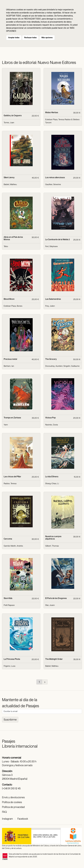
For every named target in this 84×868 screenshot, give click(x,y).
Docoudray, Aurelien (54, 366)
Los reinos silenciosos (55, 177)
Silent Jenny (9, 177)
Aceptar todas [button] (14, 38)
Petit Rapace (9, 605)
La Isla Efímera (52, 477)
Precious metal (10, 359)
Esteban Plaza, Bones (13, 306)
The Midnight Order (54, 659)
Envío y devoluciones (13, 797)
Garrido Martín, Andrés (13, 546)
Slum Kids (8, 598)
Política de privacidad (13, 807)
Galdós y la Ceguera (13, 115)
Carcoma (8, 539)
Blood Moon (9, 299)
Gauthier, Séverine (53, 184)
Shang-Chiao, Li (52, 483)
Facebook (23, 819)
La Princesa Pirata (12, 659)
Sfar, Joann (50, 605)
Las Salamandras (53, 299)
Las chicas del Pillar (12, 477)
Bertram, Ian (9, 366)
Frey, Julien (50, 306)
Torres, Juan (9, 122)
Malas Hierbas (52, 112)
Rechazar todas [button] (30, 38)
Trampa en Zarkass (12, 418)
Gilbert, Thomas (52, 546)
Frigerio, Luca (9, 666)
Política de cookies (12, 802)
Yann (6, 425)
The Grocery (51, 359)
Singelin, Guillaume (71, 366)
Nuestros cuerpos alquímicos (53, 538)
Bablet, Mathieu (10, 184)
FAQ (4, 812)
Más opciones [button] (47, 38)
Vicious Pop (50, 418)
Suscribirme (10, 720)
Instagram (7, 819)
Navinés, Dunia (52, 425)
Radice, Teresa (10, 483)
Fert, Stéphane (51, 246)
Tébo (6, 246)
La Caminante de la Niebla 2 (58, 239)
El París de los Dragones (56, 598)
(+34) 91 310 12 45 (11, 788)
